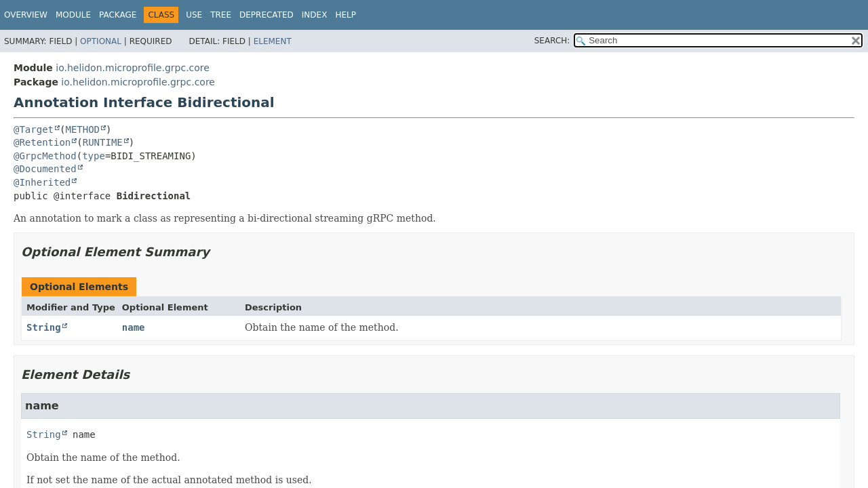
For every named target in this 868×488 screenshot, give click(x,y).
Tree (221, 15)
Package (118, 15)
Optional (101, 41)
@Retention (42, 142)
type (94, 156)
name (134, 327)
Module (73, 15)
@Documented (45, 169)
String (44, 327)
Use (194, 15)
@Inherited (42, 182)
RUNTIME (103, 142)
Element (273, 41)
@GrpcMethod (45, 156)
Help (346, 15)
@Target (34, 129)
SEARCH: (552, 41)
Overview (26, 15)
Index (315, 15)
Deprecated (267, 15)
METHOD (82, 129)
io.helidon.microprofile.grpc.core (133, 68)
